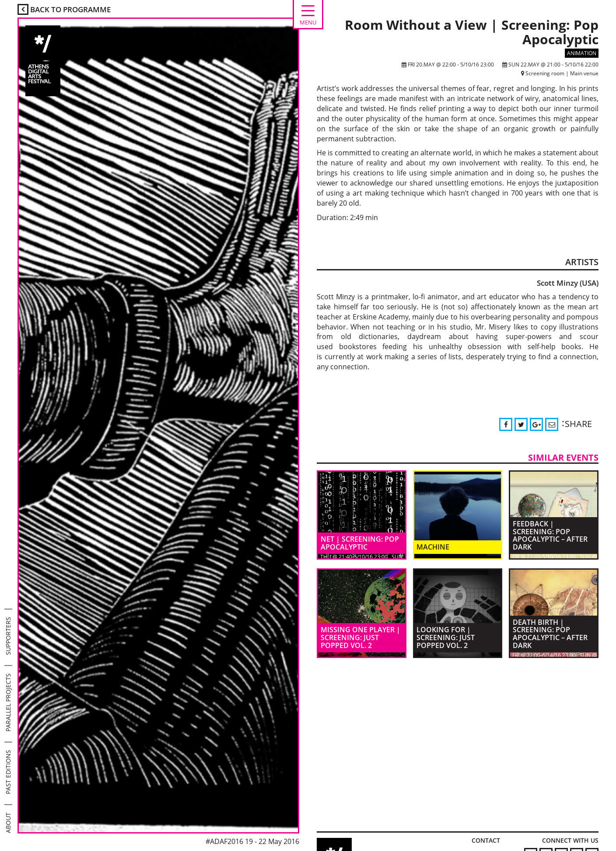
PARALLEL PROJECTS (8, 702)
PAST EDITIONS (8, 772)
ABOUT (8, 823)
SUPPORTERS (8, 636)
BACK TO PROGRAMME (64, 9)
